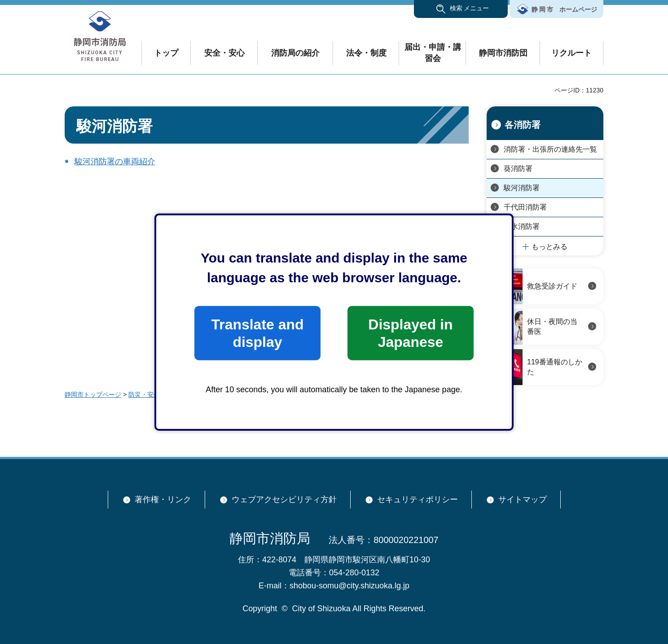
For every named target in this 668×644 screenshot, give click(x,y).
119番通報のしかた (555, 367)
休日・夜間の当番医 (552, 326)
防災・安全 (144, 394)
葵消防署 (518, 169)
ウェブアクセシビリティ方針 (284, 499)
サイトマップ (523, 499)
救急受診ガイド (552, 286)
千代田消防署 (525, 207)
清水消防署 (522, 226)
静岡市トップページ (93, 394)
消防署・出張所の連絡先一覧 (550, 149)
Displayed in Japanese (410, 333)
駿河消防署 (522, 188)
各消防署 (523, 125)
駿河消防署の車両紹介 (115, 162)
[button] (461, 9)
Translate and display (257, 333)
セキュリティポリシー (417, 499)
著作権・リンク (163, 499)
